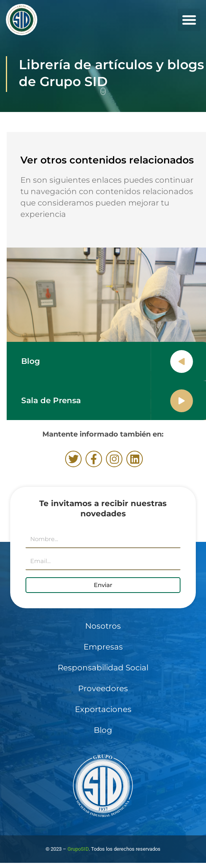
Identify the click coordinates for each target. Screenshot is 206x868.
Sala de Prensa (60, 400)
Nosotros (103, 626)
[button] (189, 20)
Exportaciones (103, 709)
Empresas (103, 647)
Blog (39, 361)
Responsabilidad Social (103, 668)
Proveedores (103, 688)
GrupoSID (78, 849)
